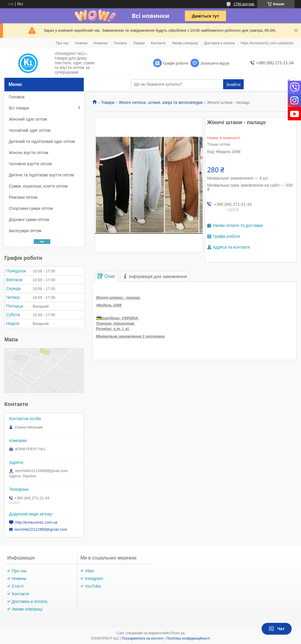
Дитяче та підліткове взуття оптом (41, 175)
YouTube (93, 586)
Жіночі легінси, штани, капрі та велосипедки (161, 102)
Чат (277, 629)
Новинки (100, 43)
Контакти (158, 43)
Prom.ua (178, 633)
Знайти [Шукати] (233, 84)
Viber (90, 571)
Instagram (94, 579)
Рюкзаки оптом (23, 197)
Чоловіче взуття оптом (30, 164)
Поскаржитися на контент (143, 638)
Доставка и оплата (220, 43)
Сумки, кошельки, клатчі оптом (38, 186)
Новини (81, 43)
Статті (18, 586)
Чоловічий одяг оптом (30, 130)
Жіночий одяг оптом (28, 119)
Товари (139, 43)
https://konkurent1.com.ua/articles (267, 43)
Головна (120, 43)
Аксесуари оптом (25, 231)
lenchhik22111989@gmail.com (41, 529)
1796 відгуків (244, 4)
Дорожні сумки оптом (29, 220)
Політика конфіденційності (188, 638)
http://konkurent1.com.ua (36, 522)
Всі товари (19, 108)
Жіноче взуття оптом (29, 153)
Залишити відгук (215, 63)
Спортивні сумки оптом (31, 208)
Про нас (62, 43)
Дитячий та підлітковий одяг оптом (42, 141)
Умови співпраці (185, 43)
